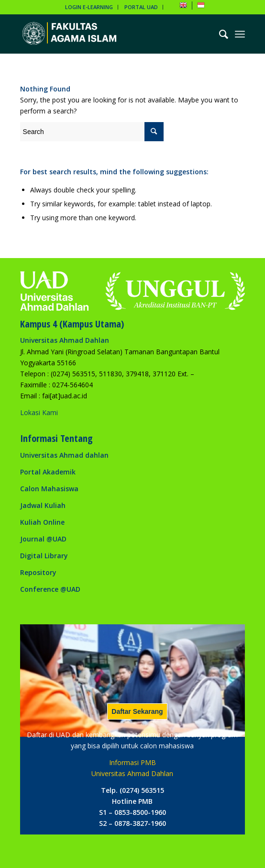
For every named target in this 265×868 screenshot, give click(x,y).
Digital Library (44, 556)
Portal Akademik (48, 472)
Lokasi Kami (39, 412)
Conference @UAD (50, 589)
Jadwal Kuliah (43, 505)
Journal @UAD (43, 539)
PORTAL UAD (141, 7)
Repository (38, 572)
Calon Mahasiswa (49, 489)
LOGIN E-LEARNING (89, 7)
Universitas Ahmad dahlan (64, 455)
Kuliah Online (42, 522)
